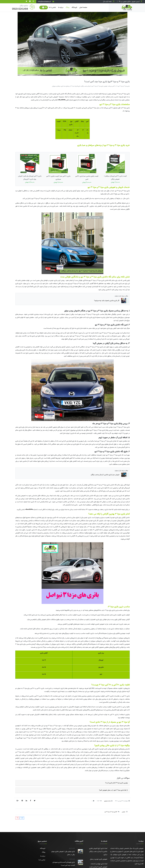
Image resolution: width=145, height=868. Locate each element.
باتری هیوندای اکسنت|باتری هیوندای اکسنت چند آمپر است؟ (62, 862)
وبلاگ (67, 7)
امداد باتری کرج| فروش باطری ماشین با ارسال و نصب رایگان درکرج (98, 852)
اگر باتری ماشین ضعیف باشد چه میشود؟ (110, 301)
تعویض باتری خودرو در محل (99, 859)
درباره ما (61, 7)
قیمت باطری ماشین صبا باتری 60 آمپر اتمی (87, 169)
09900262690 (62, 100)
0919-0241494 (20, 9)
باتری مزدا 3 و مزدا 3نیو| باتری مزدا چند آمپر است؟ (107, 82)
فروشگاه (74, 7)
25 (22, 818)
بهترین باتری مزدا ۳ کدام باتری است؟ (116, 783)
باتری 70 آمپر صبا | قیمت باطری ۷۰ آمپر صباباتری (58, 169)
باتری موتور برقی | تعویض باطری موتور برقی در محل (62, 851)
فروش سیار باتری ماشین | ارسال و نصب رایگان (109, 475)
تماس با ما (52, 7)
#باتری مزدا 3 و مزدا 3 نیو (111, 812)
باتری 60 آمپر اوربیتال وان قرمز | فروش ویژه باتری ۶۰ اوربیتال (30, 169)
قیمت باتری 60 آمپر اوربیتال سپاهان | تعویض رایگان (115, 169)
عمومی (124, 812)
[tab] (72, 783)
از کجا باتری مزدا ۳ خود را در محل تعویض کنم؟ (113, 790)
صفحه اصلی (83, 7)
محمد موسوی (107, 801)
